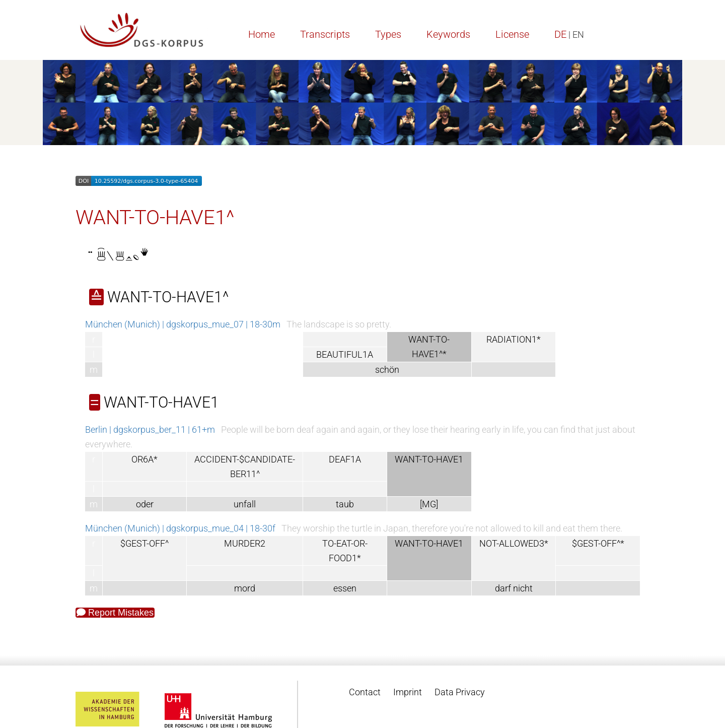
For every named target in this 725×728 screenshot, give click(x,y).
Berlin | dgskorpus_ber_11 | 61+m (150, 429)
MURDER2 (245, 543)
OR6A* (144, 459)
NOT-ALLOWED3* (514, 543)
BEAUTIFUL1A (345, 354)
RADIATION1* (514, 339)
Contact (365, 692)
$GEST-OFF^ (144, 543)
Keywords (448, 34)
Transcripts (325, 34)
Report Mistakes (115, 613)
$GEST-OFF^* (598, 543)
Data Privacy (460, 692)
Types (388, 34)
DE (560, 34)
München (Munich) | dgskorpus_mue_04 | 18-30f (180, 528)
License (512, 34)
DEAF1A (345, 459)
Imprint (408, 692)
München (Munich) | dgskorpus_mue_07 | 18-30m (183, 324)
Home (262, 34)
